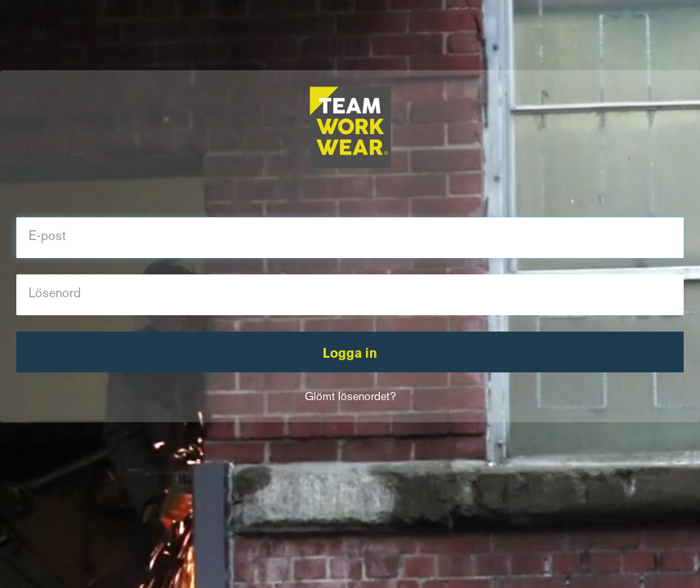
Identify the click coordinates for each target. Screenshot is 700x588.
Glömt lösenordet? (350, 397)
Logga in (350, 354)
